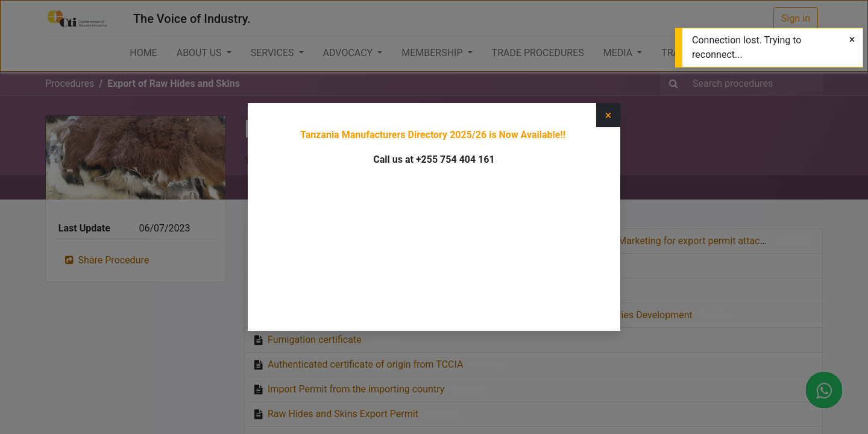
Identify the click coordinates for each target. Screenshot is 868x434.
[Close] (852, 40)
